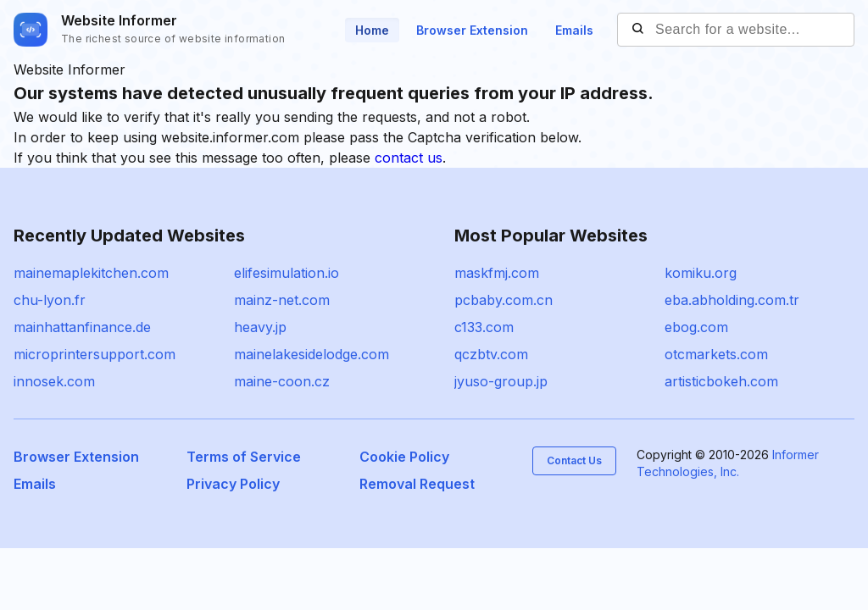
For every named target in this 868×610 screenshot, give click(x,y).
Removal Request (417, 484)
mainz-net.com (282, 300)
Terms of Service (244, 457)
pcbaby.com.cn (504, 300)
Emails (574, 30)
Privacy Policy (233, 484)
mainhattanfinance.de (82, 327)
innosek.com (54, 381)
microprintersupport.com (95, 354)
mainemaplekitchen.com (91, 273)
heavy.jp (260, 327)
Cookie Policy (404, 457)
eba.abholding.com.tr (732, 300)
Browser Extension (472, 30)
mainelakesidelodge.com (312, 354)
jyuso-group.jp (501, 381)
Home (372, 30)
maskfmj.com (497, 273)
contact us (409, 158)
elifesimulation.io (287, 273)
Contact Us (574, 460)
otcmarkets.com (716, 354)
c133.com (484, 327)
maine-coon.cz (282, 381)
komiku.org (701, 273)
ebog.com (696, 327)
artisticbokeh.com (721, 381)
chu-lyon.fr (50, 300)
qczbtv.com (491, 354)
